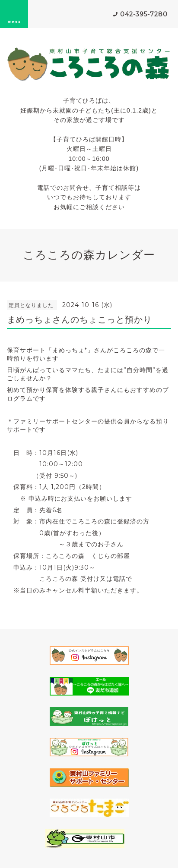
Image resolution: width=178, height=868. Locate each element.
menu (14, 14)
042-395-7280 (144, 14)
